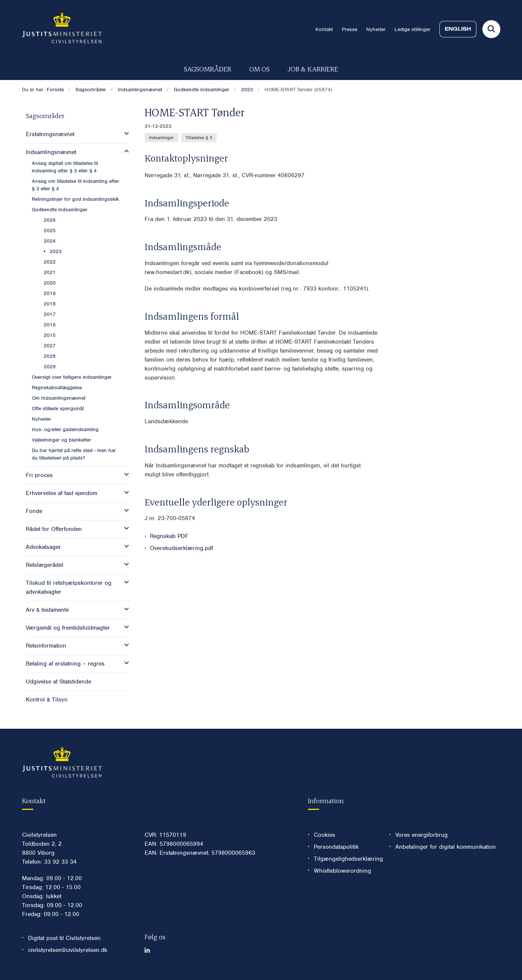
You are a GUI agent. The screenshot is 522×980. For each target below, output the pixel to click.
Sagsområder (208, 69)
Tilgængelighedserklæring (346, 859)
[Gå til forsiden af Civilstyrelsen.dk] (62, 29)
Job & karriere (313, 69)
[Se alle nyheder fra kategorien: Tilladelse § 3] (199, 138)
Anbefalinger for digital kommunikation (446, 847)
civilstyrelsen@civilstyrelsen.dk (68, 950)
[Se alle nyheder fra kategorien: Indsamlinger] (161, 138)
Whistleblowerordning (342, 871)
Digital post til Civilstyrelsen (64, 938)
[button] (125, 133)
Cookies (325, 835)
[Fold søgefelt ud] (491, 29)
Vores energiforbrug (421, 835)
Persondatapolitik (336, 847)
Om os (260, 69)
